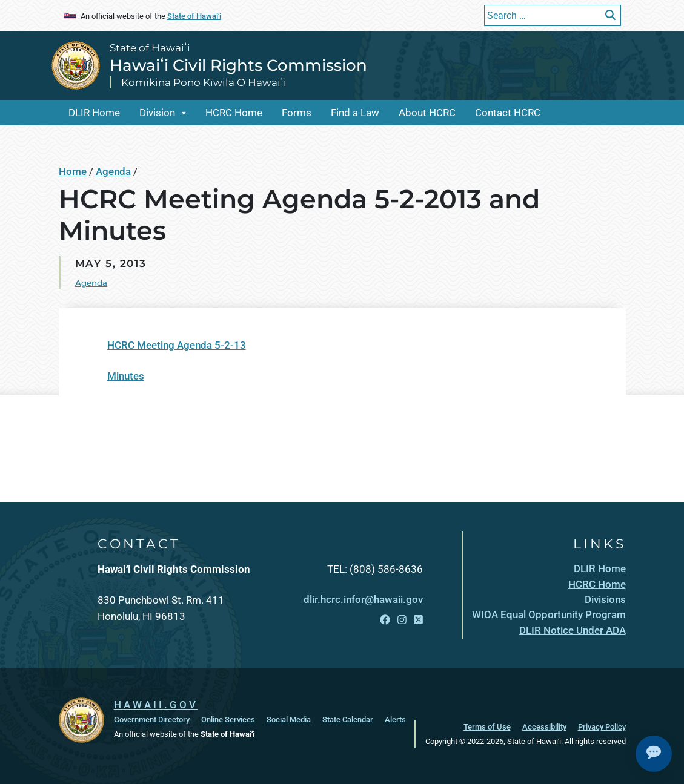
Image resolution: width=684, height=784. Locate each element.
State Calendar (348, 719)
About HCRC (427, 113)
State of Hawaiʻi (194, 16)
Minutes (126, 376)
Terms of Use (487, 726)
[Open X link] (418, 620)
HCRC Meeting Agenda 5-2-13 (177, 345)
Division (157, 113)
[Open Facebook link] (385, 620)
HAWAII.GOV (156, 705)
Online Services (228, 719)
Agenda (113, 171)
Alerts (395, 719)
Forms (297, 113)
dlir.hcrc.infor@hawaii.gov (363, 599)
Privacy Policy (602, 726)
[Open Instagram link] (402, 620)
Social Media (289, 719)
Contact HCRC (508, 113)
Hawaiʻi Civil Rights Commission (238, 65)
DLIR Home (94, 113)
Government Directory (152, 719)
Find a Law (355, 113)
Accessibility (544, 726)
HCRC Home (234, 113)
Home (73, 171)
